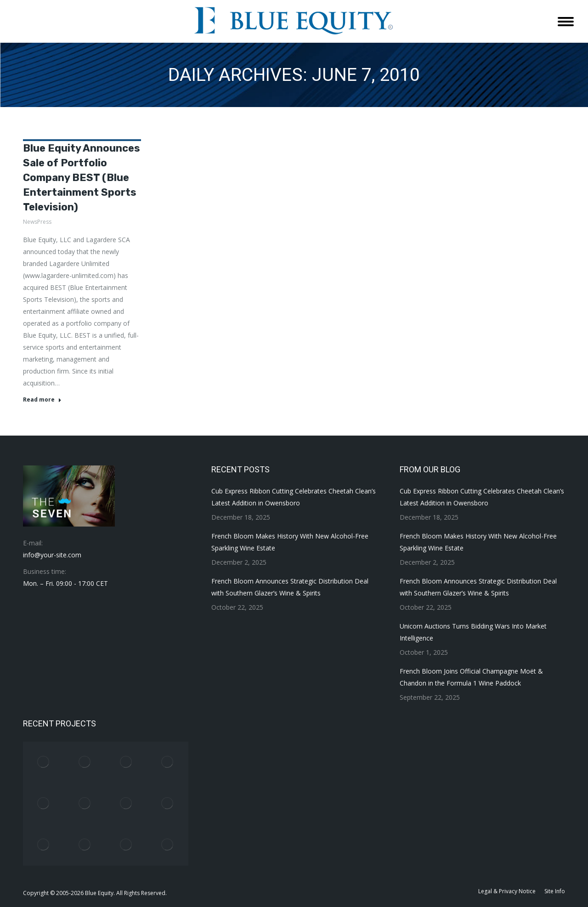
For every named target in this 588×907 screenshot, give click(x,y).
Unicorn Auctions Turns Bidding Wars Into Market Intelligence (473, 632)
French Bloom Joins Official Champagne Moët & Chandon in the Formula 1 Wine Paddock (471, 677)
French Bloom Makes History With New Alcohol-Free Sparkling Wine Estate (290, 542)
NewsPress (37, 222)
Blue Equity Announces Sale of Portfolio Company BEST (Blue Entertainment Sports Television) (82, 178)
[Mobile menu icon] (566, 22)
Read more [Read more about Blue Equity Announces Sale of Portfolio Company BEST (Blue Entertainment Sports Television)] (42, 400)
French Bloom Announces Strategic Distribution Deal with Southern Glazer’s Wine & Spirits (290, 587)
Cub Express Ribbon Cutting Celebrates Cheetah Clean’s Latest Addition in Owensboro (294, 497)
